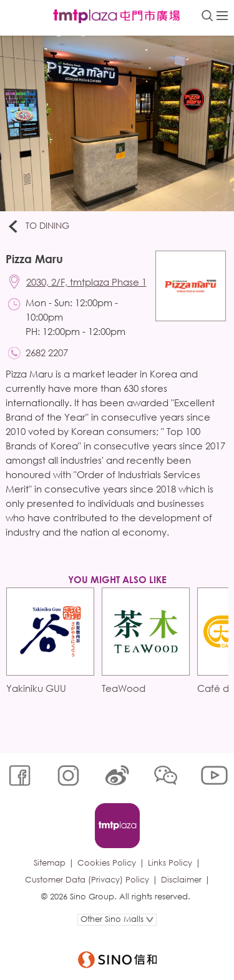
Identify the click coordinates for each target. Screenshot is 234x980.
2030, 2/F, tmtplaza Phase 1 (86, 282)
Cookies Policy (107, 863)
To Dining (38, 226)
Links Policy (170, 863)
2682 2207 (47, 352)
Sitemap (50, 863)
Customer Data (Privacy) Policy (87, 880)
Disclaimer (181, 880)
